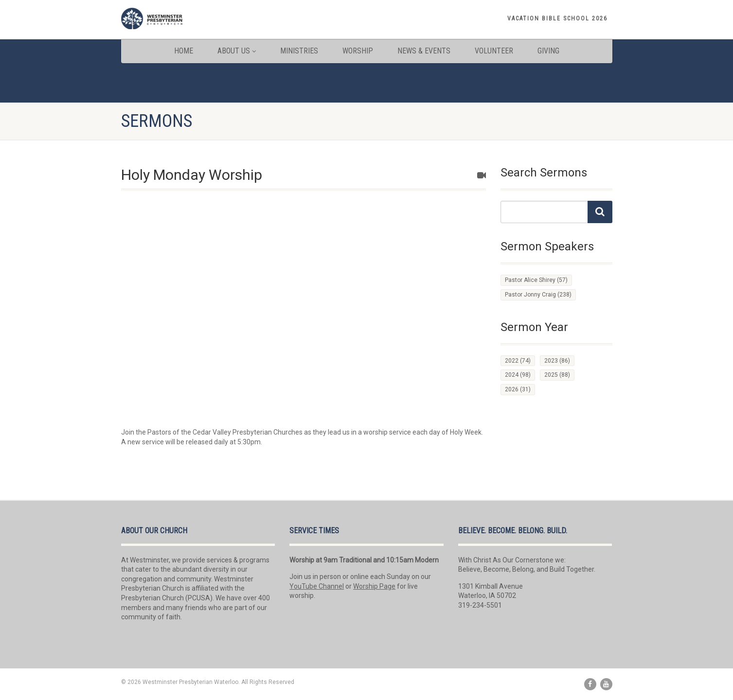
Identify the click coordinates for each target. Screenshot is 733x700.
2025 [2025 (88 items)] (557, 375)
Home (184, 51)
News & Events (424, 51)
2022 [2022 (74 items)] (518, 361)
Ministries (299, 51)
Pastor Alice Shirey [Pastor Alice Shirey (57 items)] (536, 280)
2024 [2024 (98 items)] (518, 375)
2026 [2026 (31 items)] (518, 389)
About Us (237, 51)
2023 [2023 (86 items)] (557, 361)
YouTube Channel (317, 586)
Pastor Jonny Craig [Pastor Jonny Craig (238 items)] (538, 295)
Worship (358, 51)
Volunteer (494, 51)
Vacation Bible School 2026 (557, 18)
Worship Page (374, 586)
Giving (548, 51)
